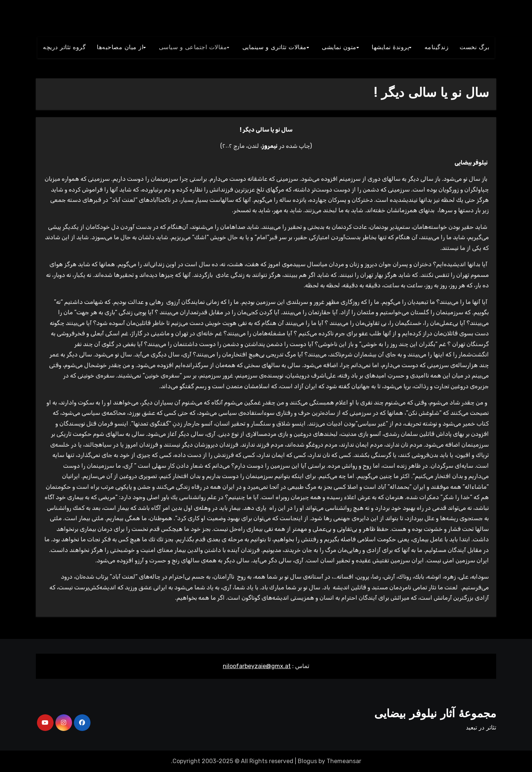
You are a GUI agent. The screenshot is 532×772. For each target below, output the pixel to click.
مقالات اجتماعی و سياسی (193, 48)
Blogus (307, 761)
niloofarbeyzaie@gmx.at (257, 666)
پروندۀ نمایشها (390, 48)
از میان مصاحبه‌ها (120, 48)
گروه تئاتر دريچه (64, 48)
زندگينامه (437, 48)
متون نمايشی (339, 48)
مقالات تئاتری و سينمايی (274, 48)
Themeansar (344, 761)
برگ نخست (474, 48)
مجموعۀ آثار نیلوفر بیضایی (435, 715)
